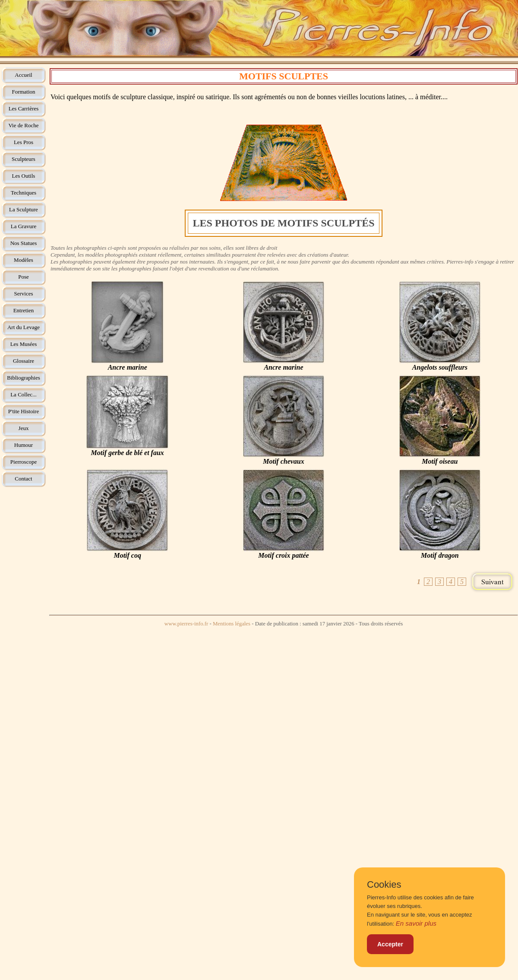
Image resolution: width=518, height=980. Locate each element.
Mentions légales (232, 624)
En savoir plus (416, 923)
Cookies (384, 885)
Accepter (390, 944)
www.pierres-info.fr (186, 624)
